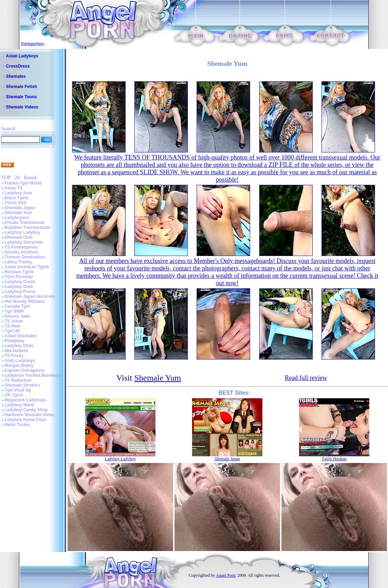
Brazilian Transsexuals (27, 227)
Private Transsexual (24, 223)
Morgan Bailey (19, 365)
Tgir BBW (14, 311)
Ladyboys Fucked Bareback (33, 375)
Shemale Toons (21, 97)
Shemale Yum (18, 213)
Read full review (306, 378)
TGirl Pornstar (19, 277)
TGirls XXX (15, 203)
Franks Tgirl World (23, 183)
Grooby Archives (21, 252)
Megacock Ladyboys (25, 400)
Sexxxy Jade (17, 316)
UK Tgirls (14, 395)
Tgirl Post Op (18, 390)
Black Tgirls (17, 198)
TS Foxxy (14, 356)
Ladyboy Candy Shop (26, 410)
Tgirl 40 (12, 331)
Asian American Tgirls (27, 267)
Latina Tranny (18, 262)
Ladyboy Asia (18, 193)
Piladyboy (15, 341)
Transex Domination (25, 257)
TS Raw (12, 326)
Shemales (16, 76)
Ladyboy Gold (19, 287)
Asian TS (14, 188)
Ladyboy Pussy (20, 292)
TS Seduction (18, 380)
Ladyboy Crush (20, 282)
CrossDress (18, 66)
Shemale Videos (22, 107)
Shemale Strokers (22, 385)
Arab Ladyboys (20, 361)
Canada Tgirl (17, 306)
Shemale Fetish (21, 87)
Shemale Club (18, 237)
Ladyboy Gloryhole (24, 242)
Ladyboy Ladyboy (23, 232)
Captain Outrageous (25, 370)
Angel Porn (226, 575)
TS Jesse (14, 321)
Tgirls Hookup (334, 459)
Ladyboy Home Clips (26, 420)
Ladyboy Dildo (19, 346)
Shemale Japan (20, 208)
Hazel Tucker (17, 425)
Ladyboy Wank (19, 405)
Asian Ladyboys (22, 56)
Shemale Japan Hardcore (30, 296)
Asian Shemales (21, 336)
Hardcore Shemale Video (29, 415)
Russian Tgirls (19, 272)
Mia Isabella (16, 351)
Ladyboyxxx (17, 218)
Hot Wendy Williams (25, 301)
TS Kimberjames (21, 247)
